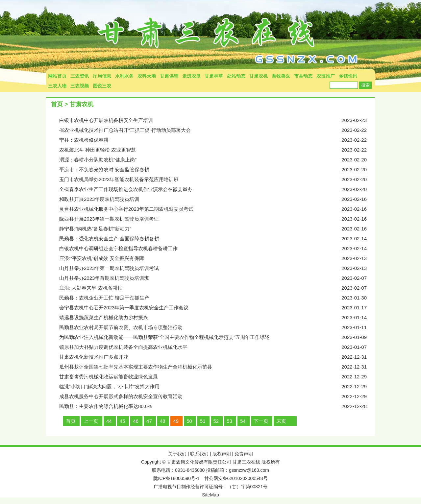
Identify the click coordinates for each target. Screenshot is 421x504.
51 (203, 421)
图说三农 (102, 86)
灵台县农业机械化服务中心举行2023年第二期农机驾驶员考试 (217, 209)
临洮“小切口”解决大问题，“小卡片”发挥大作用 (217, 387)
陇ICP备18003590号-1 (176, 478)
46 (136, 421)
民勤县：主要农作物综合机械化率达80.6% (217, 406)
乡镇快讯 (348, 76)
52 (216, 421)
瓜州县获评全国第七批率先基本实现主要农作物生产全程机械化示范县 (217, 367)
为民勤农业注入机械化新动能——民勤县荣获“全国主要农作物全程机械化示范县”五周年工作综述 (217, 337)
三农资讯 (80, 76)
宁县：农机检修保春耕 (217, 140)
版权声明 (222, 454)
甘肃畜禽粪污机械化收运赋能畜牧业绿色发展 (217, 377)
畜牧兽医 (281, 76)
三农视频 (80, 86)
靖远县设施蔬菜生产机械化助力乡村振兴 (217, 318)
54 (243, 421)
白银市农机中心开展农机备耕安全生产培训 (217, 120)
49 (176, 421)
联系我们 (199, 454)
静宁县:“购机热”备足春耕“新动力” (217, 229)
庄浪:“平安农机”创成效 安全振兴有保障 (217, 258)
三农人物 (57, 86)
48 (163, 421)
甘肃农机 (259, 76)
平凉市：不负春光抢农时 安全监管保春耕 (217, 170)
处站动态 (236, 76)
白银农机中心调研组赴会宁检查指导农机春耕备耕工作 (217, 249)
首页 (57, 104)
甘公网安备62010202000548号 (236, 478)
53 (229, 421)
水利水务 (124, 76)
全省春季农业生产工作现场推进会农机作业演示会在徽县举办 (217, 189)
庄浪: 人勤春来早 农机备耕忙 (217, 288)
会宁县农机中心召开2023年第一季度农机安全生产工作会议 (217, 308)
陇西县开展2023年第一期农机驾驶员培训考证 (217, 219)
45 (123, 421)
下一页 (261, 421)
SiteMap (210, 495)
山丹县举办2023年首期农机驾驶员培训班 (217, 278)
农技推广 (326, 76)
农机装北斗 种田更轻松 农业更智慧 (217, 150)
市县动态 (303, 76)
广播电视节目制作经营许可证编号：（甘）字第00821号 (211, 487)
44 (109, 421)
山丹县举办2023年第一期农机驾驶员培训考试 (217, 268)
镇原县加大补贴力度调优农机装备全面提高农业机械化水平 (217, 347)
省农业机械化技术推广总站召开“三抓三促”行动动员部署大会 (217, 130)
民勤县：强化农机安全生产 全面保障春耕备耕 (217, 239)
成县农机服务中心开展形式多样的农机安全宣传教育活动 (217, 396)
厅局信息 (102, 76)
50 (189, 421)
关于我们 (177, 454)
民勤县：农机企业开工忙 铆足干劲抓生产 (217, 298)
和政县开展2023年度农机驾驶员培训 (217, 199)
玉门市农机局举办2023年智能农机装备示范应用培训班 (217, 180)
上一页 (91, 421)
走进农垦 (191, 76)
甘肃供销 (169, 76)
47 (149, 421)
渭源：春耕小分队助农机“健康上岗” (217, 160)
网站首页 (57, 76)
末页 (281, 421)
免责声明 (244, 454)
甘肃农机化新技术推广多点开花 (217, 357)
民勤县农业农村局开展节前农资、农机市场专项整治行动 (217, 327)
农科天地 (147, 76)
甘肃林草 (214, 76)
